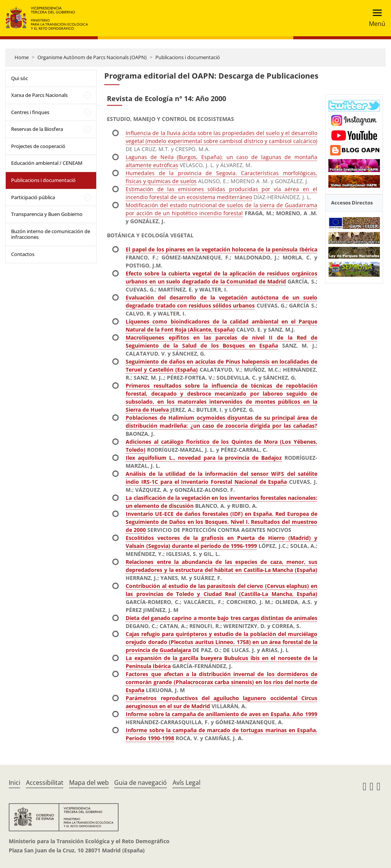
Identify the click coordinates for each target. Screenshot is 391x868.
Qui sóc (19, 78)
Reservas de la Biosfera (37, 129)
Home (22, 57)
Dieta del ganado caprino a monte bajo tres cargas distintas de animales (221, 618)
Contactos (23, 254)
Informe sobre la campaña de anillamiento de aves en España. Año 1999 (221, 714)
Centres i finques (30, 112)
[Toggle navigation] (375, 18)
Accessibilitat (45, 783)
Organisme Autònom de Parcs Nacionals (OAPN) (92, 57)
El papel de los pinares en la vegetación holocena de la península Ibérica (221, 249)
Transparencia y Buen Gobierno (47, 214)
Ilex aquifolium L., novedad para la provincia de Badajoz (204, 458)
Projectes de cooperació (38, 146)
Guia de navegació (141, 783)
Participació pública (33, 197)
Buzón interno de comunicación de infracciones (51, 234)
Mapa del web (89, 783)
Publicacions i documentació (188, 57)
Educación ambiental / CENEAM (47, 163)
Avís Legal (187, 783)
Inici (15, 783)
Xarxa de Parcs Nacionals (39, 95)
